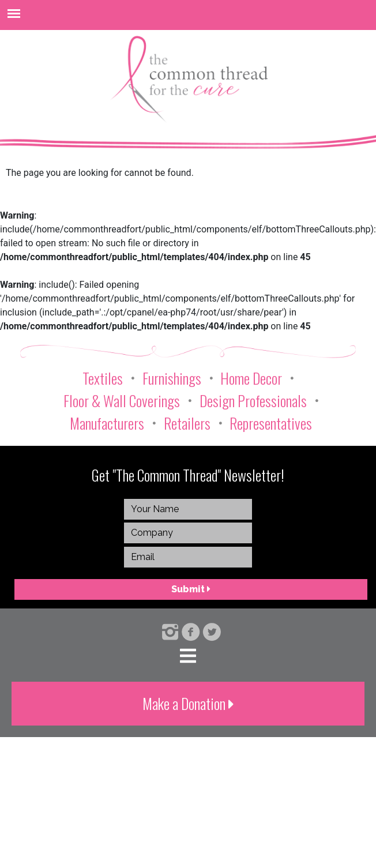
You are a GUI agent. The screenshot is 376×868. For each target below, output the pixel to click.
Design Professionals (253, 401)
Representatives (271, 423)
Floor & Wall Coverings (122, 401)
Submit (191, 589)
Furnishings (172, 378)
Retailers (187, 423)
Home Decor (251, 378)
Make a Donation (188, 703)
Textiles (103, 378)
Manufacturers (107, 423)
